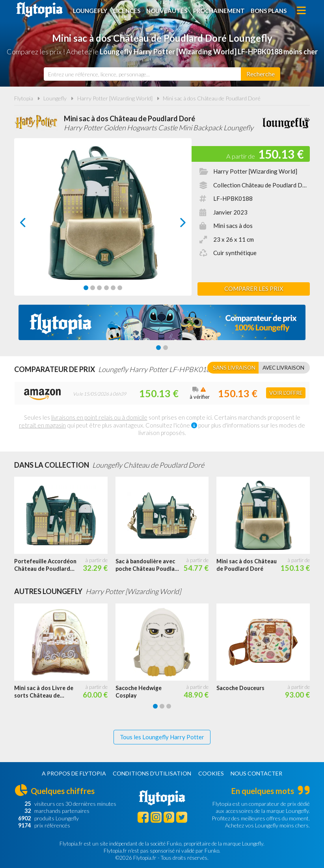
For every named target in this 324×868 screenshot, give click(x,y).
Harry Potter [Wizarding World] (115, 98)
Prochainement (219, 11)
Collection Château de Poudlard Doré (262, 185)
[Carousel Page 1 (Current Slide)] (86, 288)
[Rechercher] (261, 74)
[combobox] (142, 74)
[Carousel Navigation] (103, 222)
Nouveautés (167, 11)
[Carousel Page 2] (93, 288)
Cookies (211, 773)
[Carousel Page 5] (113, 288)
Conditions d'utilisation (152, 773)
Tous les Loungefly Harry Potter (162, 737)
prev (32, 225)
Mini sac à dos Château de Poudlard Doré (212, 98)
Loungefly (90, 11)
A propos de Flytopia (74, 773)
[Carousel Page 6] (120, 288)
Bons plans (269, 11)
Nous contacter (256, 773)
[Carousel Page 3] (99, 288)
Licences (127, 11)
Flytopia (39, 10)
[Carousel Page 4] (106, 288)
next (174, 225)
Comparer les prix (254, 289)
